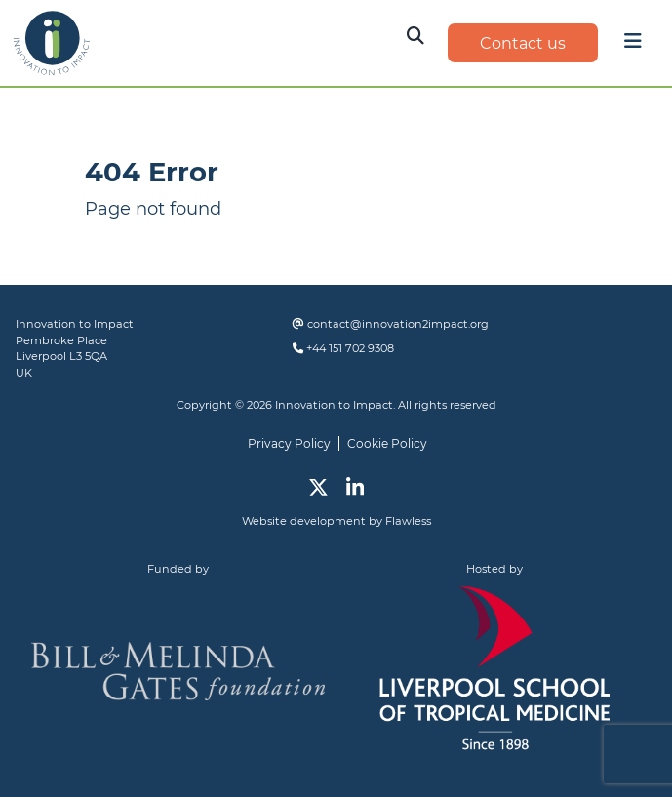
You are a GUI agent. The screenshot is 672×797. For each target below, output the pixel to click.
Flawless (408, 521)
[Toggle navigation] (633, 46)
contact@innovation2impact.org (398, 324)
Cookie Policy (387, 443)
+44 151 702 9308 (350, 348)
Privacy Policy (289, 443)
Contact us (523, 43)
